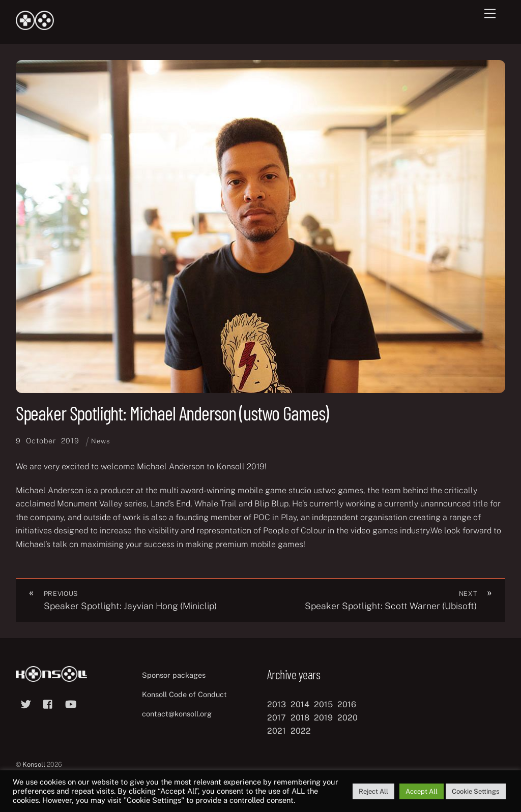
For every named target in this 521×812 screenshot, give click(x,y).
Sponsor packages (174, 675)
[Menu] (490, 14)
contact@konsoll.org (177, 714)
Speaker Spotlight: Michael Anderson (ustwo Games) (172, 413)
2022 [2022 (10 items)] (301, 731)
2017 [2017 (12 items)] (277, 718)
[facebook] (48, 703)
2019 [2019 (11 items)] (323, 718)
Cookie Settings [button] (476, 791)
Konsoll (34, 764)
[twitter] (26, 703)
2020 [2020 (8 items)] (348, 718)
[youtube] (71, 703)
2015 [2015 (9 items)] (323, 704)
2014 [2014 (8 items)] (300, 704)
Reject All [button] (373, 791)
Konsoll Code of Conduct (184, 694)
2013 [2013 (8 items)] (277, 704)
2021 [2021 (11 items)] (277, 731)
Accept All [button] (422, 791)
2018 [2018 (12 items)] (300, 718)
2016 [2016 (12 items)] (347, 704)
